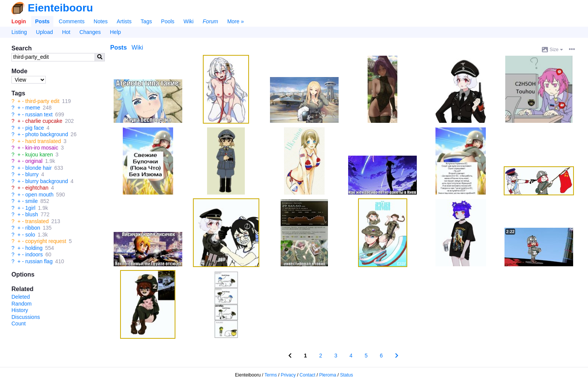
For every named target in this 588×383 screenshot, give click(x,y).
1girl (30, 208)
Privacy (288, 375)
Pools (168, 21)
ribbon (33, 228)
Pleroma (328, 375)
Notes (101, 21)
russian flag (39, 261)
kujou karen (39, 154)
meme (33, 108)
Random (22, 304)
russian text (39, 114)
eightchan (37, 188)
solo (30, 235)
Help (115, 32)
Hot (66, 32)
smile (31, 201)
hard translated (43, 141)
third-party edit (42, 101)
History (20, 310)
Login (19, 21)
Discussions (26, 317)
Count (18, 323)
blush (31, 214)
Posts (42, 21)
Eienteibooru (60, 8)
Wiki (188, 21)
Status (347, 375)
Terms (271, 375)
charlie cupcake (44, 121)
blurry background (47, 181)
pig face (35, 128)
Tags (146, 21)
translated (37, 221)
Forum (210, 21)
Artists (124, 21)
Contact (308, 375)
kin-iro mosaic (42, 148)
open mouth (39, 195)
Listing (19, 32)
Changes (90, 32)
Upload (44, 32)
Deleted (21, 297)
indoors (34, 254)
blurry (32, 174)
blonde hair (38, 168)
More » (236, 21)
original (34, 161)
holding (34, 248)
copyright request (46, 241)
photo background (47, 134)
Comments (72, 21)
